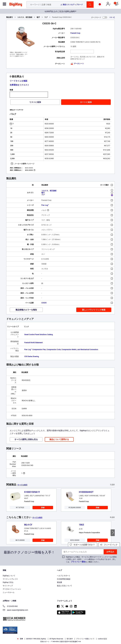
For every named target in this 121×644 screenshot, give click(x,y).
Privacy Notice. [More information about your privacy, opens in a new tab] (34, 634)
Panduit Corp (75, 33)
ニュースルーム (9, 592)
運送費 (59, 582)
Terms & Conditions (17, 634)
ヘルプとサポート (64, 576)
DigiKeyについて (9, 576)
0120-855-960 (10, 607)
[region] (60, 634)
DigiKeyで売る (8, 582)
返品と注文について (64, 586)
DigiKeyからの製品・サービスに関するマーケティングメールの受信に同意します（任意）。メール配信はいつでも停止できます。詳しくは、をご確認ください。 (91, 559)
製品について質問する (59, 439)
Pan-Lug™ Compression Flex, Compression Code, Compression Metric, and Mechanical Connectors (61, 350)
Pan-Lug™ (45, 205)
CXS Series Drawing (32, 356)
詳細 (43, 508)
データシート (77, 64)
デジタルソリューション (12, 589)
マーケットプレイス (10, 579)
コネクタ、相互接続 (25, 17)
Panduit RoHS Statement (33, 343)
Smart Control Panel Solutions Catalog (39, 335)
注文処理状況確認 (64, 579)
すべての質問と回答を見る (26, 439)
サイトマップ (8, 586)
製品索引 (10, 17)
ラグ (46, 17)
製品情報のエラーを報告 (26, 310)
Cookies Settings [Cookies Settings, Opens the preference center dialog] (41, 639)
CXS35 (44, 303)
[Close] (117, 629)
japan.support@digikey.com (15, 610)
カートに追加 (86, 102)
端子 (38, 17)
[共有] (112, 17)
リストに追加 (35, 102)
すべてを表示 (22, 485)
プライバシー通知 (78, 562)
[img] (16, 5)
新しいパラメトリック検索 (94, 310)
